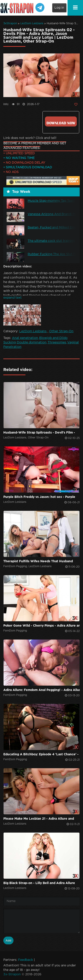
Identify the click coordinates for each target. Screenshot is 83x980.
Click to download (61, 121)
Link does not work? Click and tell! (30, 138)
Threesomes (57, 342)
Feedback (26, 960)
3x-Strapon (12, 974)
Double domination (32, 342)
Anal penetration (25, 338)
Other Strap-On (61, 331)
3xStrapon (10, 23)
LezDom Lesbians (32, 23)
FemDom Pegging (15, 566)
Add (8, 940)
